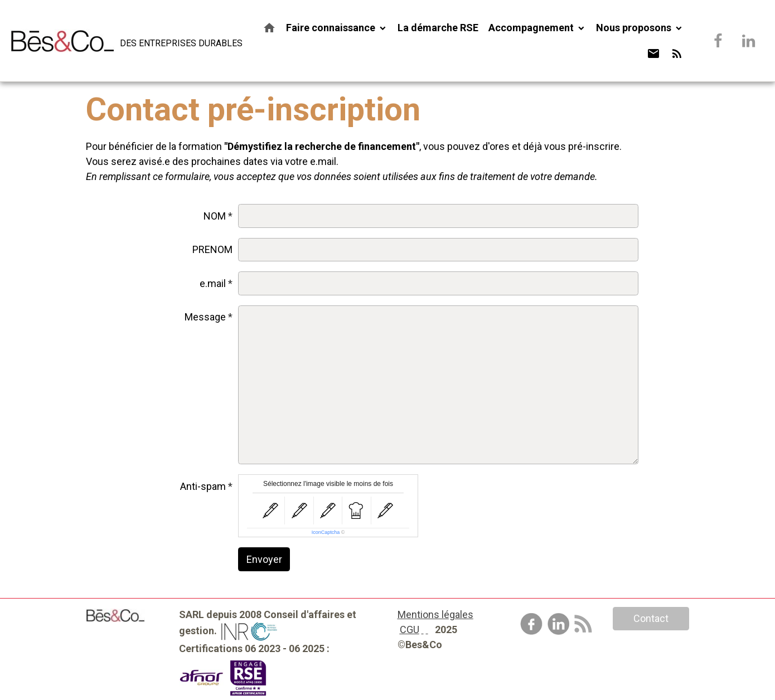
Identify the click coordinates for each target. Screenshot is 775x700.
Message (205, 317)
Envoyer (264, 559)
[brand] (120, 41)
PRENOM (212, 249)
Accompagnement (532, 28)
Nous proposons (635, 28)
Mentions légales (435, 614)
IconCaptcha (326, 532)
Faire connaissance (332, 28)
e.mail (213, 283)
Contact (651, 618)
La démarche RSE (438, 28)
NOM (215, 216)
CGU (410, 629)
